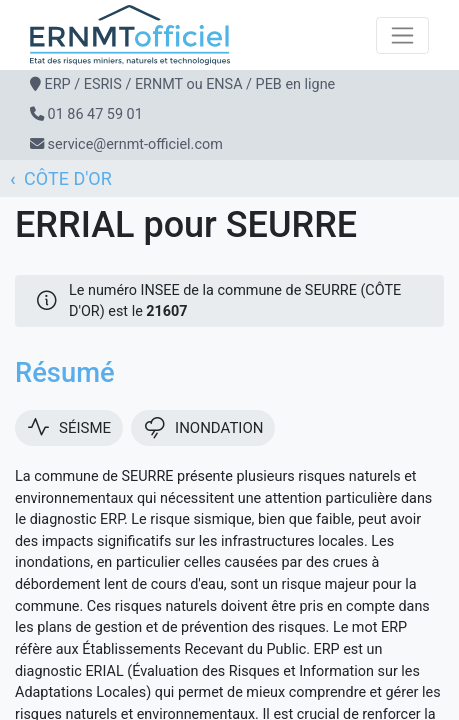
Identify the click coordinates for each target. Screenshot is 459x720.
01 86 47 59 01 (95, 114)
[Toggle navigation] (402, 35)
